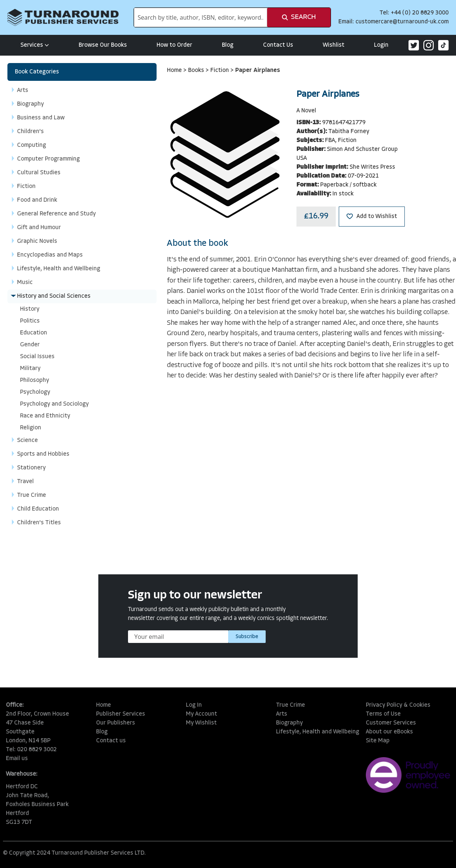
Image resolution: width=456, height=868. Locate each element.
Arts (282, 714)
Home (175, 70)
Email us (17, 759)
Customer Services (391, 723)
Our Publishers (116, 723)
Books (197, 70)
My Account (201, 714)
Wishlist (334, 45)
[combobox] (201, 17)
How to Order (174, 45)
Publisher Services (121, 714)
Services (35, 45)
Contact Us (278, 45)
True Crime (291, 705)
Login (381, 45)
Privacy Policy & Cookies (398, 705)
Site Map (378, 741)
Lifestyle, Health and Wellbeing (318, 732)
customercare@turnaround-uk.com (402, 22)
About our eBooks (389, 732)
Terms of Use (383, 714)
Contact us (111, 741)
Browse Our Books (103, 45)
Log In (194, 705)
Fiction (220, 70)
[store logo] (63, 17)
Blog (228, 45)
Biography (289, 723)
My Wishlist (201, 723)
